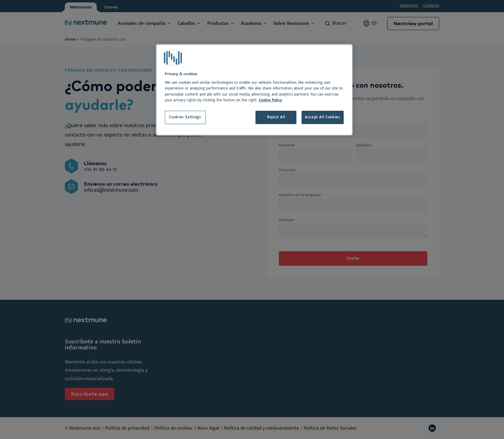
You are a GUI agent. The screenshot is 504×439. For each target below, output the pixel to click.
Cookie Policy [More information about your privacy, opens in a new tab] (270, 100)
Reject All (276, 117)
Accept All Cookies (323, 117)
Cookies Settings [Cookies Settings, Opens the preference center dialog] (185, 117)
